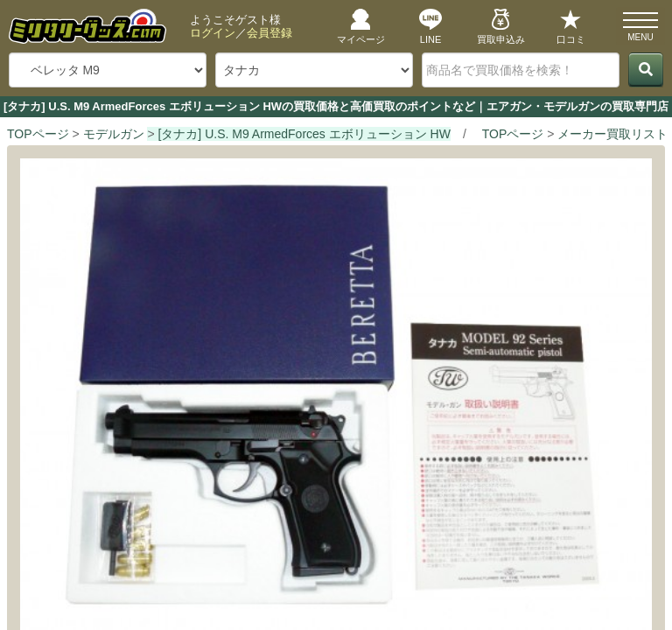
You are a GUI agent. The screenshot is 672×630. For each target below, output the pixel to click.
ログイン (213, 33)
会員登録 (269, 33)
